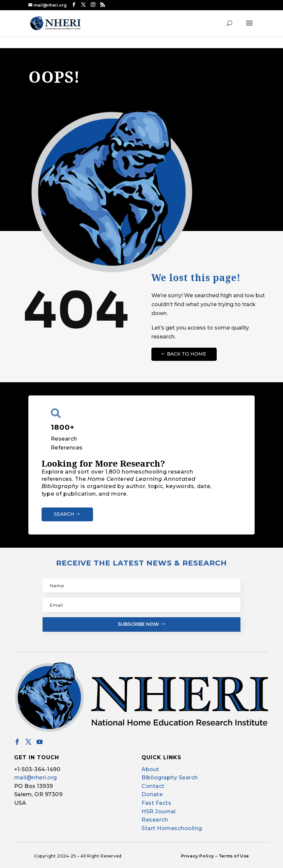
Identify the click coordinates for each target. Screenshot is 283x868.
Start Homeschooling (172, 828)
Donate (152, 794)
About (150, 769)
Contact (153, 786)
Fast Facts (156, 803)
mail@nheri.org (36, 778)
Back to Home (187, 354)
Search (64, 514)
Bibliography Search (170, 778)
